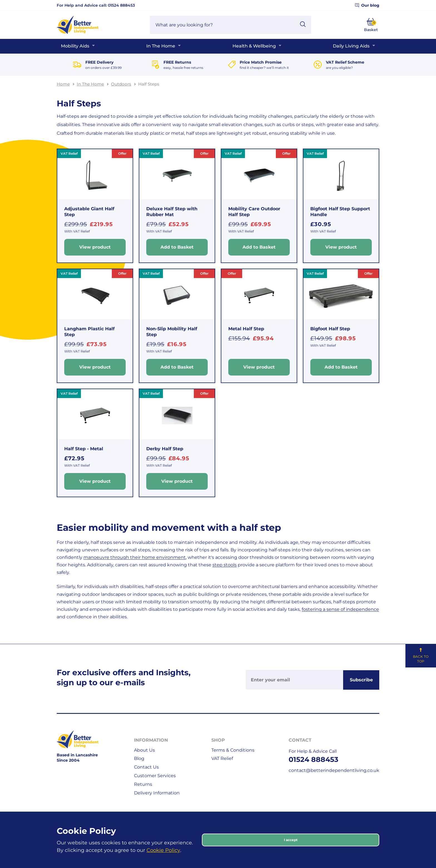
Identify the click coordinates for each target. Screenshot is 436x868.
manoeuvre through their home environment (135, 557)
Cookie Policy (163, 850)
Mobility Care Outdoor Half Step (254, 212)
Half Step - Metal (84, 449)
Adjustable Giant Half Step (89, 212)
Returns (143, 784)
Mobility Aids (75, 46)
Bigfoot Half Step (330, 329)
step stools (225, 565)
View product (95, 247)
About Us (144, 750)
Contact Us (146, 767)
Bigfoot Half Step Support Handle (340, 212)
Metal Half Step (246, 329)
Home (63, 84)
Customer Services (155, 776)
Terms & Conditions (233, 750)
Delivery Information (157, 793)
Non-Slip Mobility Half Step (172, 332)
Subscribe (361, 680)
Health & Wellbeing (254, 46)
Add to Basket (177, 247)
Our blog (367, 5)
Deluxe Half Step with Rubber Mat (172, 212)
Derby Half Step (165, 449)
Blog (139, 758)
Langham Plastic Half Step (89, 332)
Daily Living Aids (351, 46)
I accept (291, 840)
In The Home (161, 46)
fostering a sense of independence (340, 609)
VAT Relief (222, 758)
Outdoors (121, 84)
